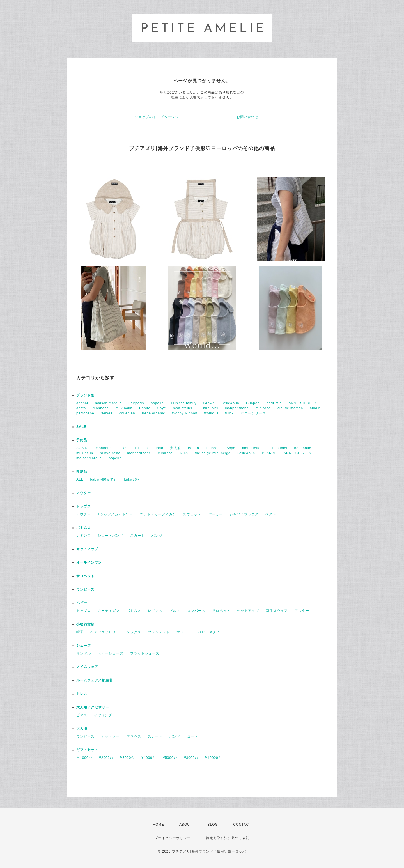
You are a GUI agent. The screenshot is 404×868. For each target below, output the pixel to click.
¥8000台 (191, 758)
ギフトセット (87, 750)
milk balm (124, 408)
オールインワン (89, 562)
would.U (211, 413)
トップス (84, 506)
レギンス (84, 536)
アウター (84, 493)
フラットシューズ (145, 653)
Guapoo (253, 403)
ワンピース (85, 589)
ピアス (82, 715)
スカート (137, 536)
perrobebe (85, 413)
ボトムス (84, 528)
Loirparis (136, 403)
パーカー (215, 514)
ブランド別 (85, 395)
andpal (82, 403)
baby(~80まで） (104, 479)
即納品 (82, 472)
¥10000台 (214, 758)
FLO (122, 448)
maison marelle (108, 403)
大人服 (175, 448)
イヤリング (103, 715)
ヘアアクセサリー (105, 632)
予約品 (82, 440)
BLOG (213, 825)
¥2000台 (106, 758)
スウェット (192, 514)
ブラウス (134, 736)
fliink (229, 413)
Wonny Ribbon (185, 413)
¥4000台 (149, 758)
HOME (159, 825)
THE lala (140, 448)
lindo (159, 448)
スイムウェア (87, 667)
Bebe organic (154, 413)
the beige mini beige (213, 453)
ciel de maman (290, 408)
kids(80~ (132, 479)
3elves (107, 413)
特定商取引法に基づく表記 (228, 838)
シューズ (84, 646)
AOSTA (83, 448)
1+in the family (184, 403)
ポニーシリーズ (253, 413)
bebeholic (303, 448)
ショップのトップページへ (157, 117)
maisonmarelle (89, 458)
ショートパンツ (110, 536)
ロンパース (196, 611)
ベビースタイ (209, 632)
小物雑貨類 (85, 624)
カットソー (110, 736)
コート (193, 736)
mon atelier (184, 408)
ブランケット (159, 632)
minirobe (263, 408)
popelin (157, 403)
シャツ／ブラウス (244, 514)
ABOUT (186, 825)
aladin (315, 408)
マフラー (184, 632)
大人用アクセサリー (93, 707)
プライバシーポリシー (173, 838)
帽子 (80, 632)
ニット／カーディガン (158, 514)
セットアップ (87, 549)
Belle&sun (230, 403)
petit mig (274, 403)
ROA (184, 453)
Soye (161, 408)
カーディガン (109, 611)
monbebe (101, 408)
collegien (127, 413)
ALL (80, 479)
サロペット (85, 576)
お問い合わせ (247, 117)
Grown (209, 403)
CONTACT (242, 825)
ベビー (82, 603)
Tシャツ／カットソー (115, 514)
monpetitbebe (237, 408)
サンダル (84, 653)
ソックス (134, 632)
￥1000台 (84, 758)
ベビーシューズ (110, 653)
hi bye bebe (110, 453)
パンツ (157, 536)
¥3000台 (128, 758)
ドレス (82, 694)
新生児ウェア (277, 611)
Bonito (145, 408)
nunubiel (211, 408)
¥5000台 (170, 758)
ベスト (271, 514)
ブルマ (175, 611)
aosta (81, 408)
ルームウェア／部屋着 (95, 680)
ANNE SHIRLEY (302, 403)
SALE (81, 427)
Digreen (213, 448)
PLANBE (269, 453)
